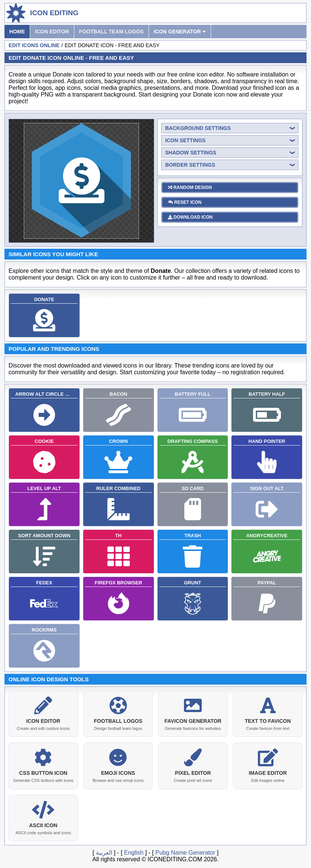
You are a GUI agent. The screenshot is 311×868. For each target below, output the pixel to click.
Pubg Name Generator (185, 851)
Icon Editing (54, 13)
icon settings (186, 140)
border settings (190, 165)
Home (17, 32)
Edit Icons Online (34, 45)
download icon (190, 217)
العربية (104, 851)
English (134, 851)
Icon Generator (180, 32)
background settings (198, 128)
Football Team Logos (111, 32)
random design (190, 187)
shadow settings (191, 153)
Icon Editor (52, 32)
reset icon (185, 202)
